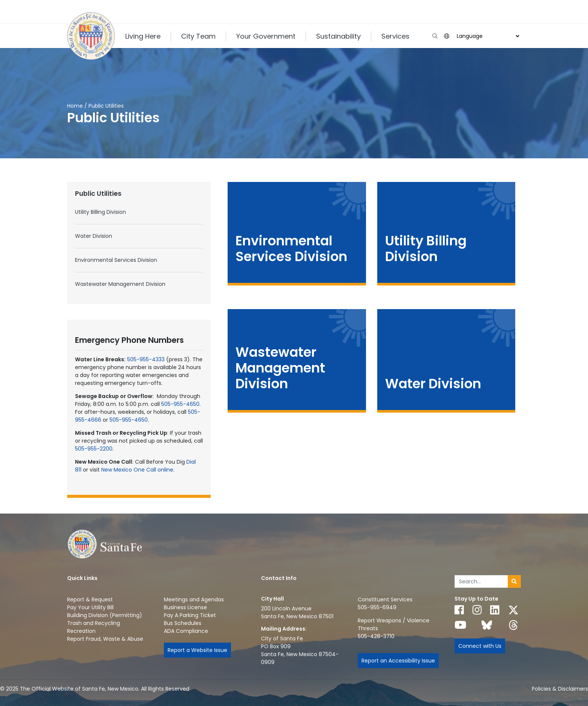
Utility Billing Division (100, 212)
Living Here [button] (143, 36)
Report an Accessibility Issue (398, 661)
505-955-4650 (180, 404)
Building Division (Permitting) (105, 615)
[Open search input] (435, 36)
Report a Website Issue (197, 650)
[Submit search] (514, 581)
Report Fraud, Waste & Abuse (105, 639)
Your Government (266, 36)
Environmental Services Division (116, 260)
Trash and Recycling (94, 623)
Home (75, 106)
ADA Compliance (186, 631)
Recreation (81, 631)
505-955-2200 (94, 449)
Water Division (94, 236)
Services (395, 36)
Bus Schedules (183, 623)
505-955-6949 (377, 607)
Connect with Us (480, 646)
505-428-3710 (376, 636)
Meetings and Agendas (194, 599)
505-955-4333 (146, 359)
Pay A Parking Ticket (190, 615)
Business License (185, 607)
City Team (198, 36)
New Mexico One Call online (137, 470)
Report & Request (90, 599)
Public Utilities (98, 194)
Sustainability (338, 36)
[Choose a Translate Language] (487, 36)
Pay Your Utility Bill (90, 607)
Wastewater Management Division (120, 284)
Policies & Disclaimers (560, 689)
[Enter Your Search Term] (481, 581)
